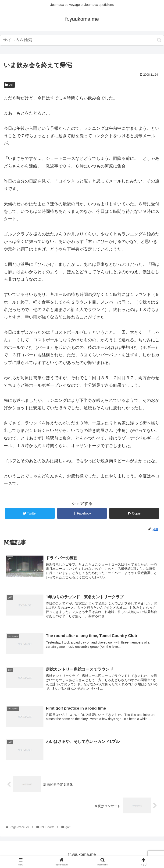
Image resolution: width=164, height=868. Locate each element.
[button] (159, 40)
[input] (82, 40)
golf (9, 85)
